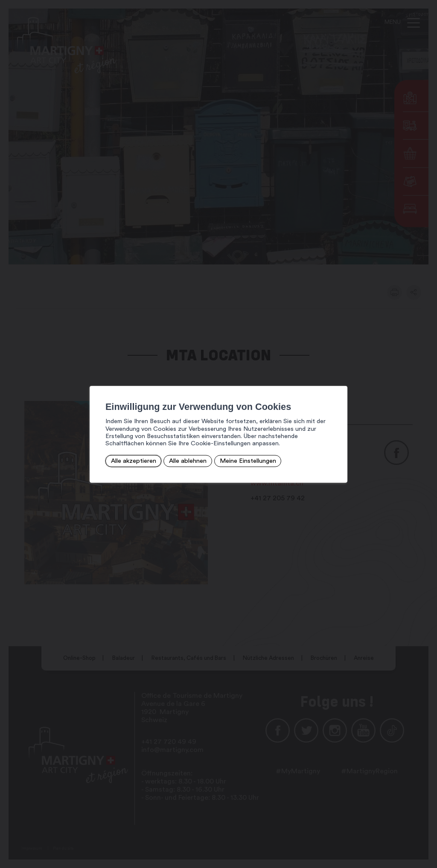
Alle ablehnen (183, 460)
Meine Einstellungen (242, 460)
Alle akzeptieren (130, 460)
